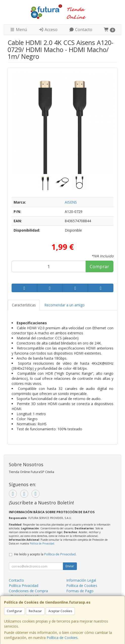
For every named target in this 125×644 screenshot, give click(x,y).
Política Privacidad (24, 586)
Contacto (81, 30)
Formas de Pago (80, 591)
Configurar (14, 611)
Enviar (70, 566)
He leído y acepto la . (45, 554)
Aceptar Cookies (60, 611)
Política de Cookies (62, 638)
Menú (18, 30)
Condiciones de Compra (28, 591)
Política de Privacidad (42, 543)
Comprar (99, 266)
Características (24, 305)
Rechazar (35, 611)
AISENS (71, 202)
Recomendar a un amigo (65, 305)
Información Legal (81, 580)
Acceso (48, 30)
